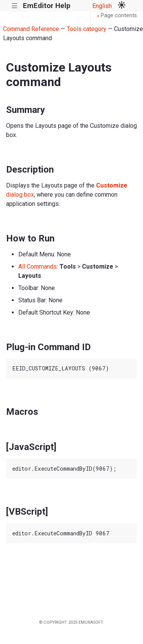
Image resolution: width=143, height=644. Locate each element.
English (102, 6)
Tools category (87, 29)
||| (15, 6)
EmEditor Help (47, 6)
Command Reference (31, 29)
